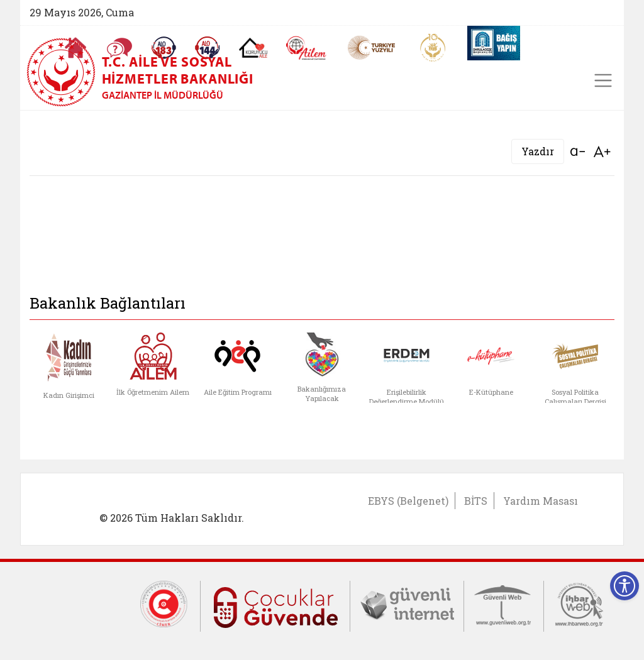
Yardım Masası (541, 501)
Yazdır (538, 151)
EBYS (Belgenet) (408, 501)
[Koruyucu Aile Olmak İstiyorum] (253, 48)
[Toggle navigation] (603, 80)
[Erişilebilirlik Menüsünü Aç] (625, 586)
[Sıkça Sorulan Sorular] (119, 48)
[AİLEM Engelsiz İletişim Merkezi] (307, 48)
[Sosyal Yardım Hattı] (208, 48)
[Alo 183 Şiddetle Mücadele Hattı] (164, 48)
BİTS (476, 501)
